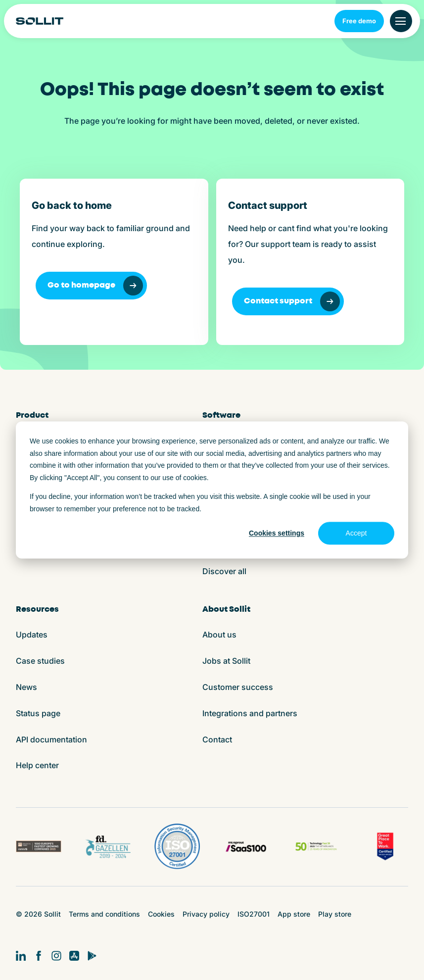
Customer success (238, 687)
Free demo (359, 21)
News (26, 687)
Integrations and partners (250, 713)
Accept (356, 533)
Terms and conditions (104, 914)
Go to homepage (95, 286)
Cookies (161, 914)
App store (294, 914)
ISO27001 (254, 914)
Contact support (292, 301)
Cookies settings (277, 533)
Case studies (40, 661)
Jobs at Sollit (226, 661)
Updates (32, 635)
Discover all (224, 571)
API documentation (51, 739)
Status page (38, 713)
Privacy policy (206, 914)
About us (219, 635)
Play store (335, 914)
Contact (217, 739)
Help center (37, 765)
